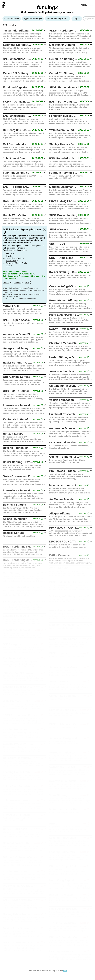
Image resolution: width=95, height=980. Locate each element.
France (9, 254)
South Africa (11, 261)
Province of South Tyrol (16, 263)
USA (8, 266)
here (65, 971)
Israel (9, 256)
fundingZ (47, 7)
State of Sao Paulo (14, 258)
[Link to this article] (5, 233)
